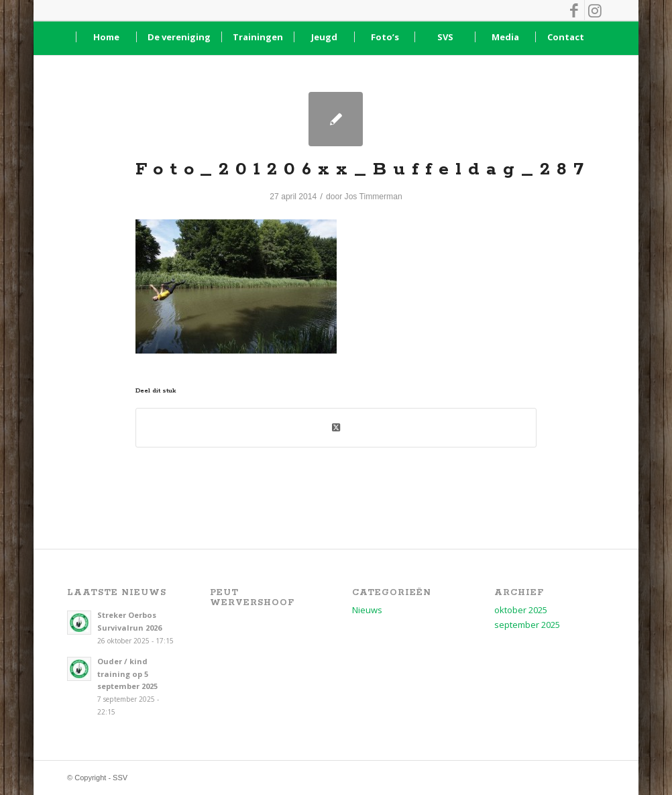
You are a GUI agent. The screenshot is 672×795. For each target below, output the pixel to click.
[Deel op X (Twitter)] (336, 427)
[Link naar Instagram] (595, 10)
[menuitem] (106, 37)
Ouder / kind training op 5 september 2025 (127, 674)
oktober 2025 (521, 610)
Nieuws (367, 610)
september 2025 (527, 625)
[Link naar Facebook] (574, 10)
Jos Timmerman (374, 197)
